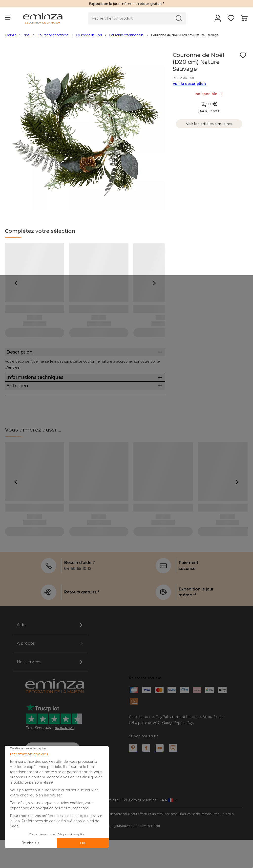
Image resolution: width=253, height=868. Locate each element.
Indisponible (209, 94)
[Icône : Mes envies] (243, 55)
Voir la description (189, 84)
